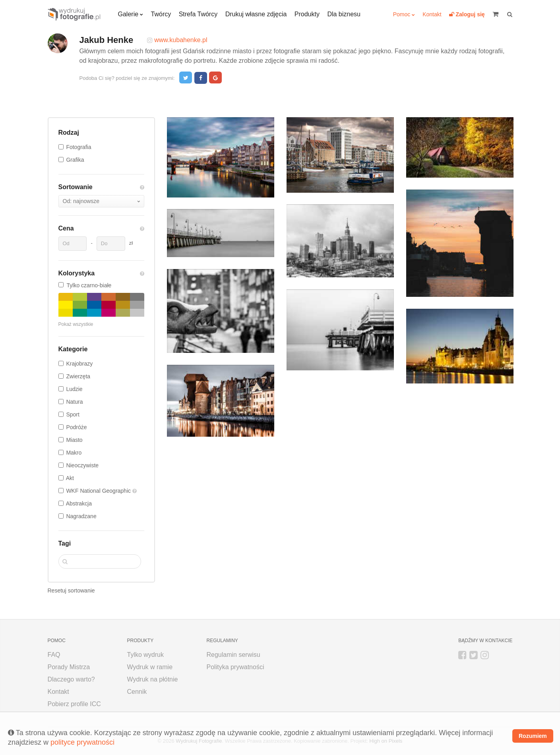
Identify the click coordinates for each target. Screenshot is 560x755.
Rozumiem (533, 736)
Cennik (137, 692)
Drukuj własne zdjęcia (256, 14)
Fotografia (78, 147)
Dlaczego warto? (71, 679)
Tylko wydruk (145, 655)
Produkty (307, 14)
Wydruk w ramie (150, 667)
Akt (70, 478)
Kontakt (432, 14)
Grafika (75, 160)
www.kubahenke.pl (181, 40)
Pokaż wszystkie (76, 324)
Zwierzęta (78, 376)
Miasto (74, 440)
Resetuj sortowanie (71, 590)
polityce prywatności (82, 742)
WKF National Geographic (99, 491)
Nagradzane (81, 516)
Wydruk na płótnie (153, 679)
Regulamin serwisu (233, 655)
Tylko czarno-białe (85, 285)
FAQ (54, 655)
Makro (74, 453)
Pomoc (402, 14)
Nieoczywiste (82, 465)
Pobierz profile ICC (74, 704)
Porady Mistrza (69, 667)
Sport (73, 414)
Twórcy (161, 14)
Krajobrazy (79, 364)
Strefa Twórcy (198, 14)
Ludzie (74, 389)
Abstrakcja (79, 503)
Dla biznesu (344, 14)
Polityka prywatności (235, 667)
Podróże (76, 427)
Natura (74, 402)
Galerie (128, 14)
